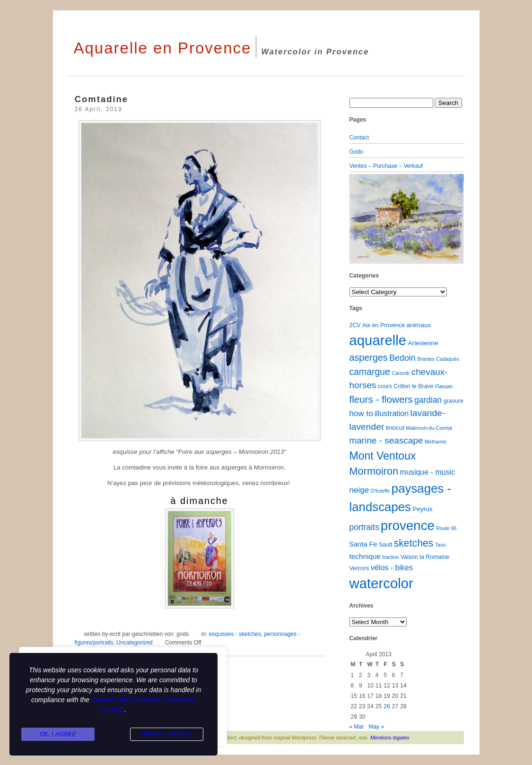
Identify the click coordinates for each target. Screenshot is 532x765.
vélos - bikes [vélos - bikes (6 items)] (392, 567)
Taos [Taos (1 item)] (440, 545)
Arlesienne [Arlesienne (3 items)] (423, 343)
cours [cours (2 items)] (385, 386)
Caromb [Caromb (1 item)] (401, 373)
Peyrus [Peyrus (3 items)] (422, 509)
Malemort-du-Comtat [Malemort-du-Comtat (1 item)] (429, 428)
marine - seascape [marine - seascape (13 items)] (386, 440)
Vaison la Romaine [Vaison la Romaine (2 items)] (425, 557)
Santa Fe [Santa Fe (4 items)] (363, 544)
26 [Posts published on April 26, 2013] (387, 706)
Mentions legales (390, 738)
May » (377, 727)
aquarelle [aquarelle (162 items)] (378, 340)
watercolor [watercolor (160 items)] (381, 583)
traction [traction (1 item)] (390, 557)
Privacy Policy (166, 735)
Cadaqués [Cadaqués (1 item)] (448, 359)
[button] (358, 219)
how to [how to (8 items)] (361, 413)
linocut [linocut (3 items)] (395, 428)
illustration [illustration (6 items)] (392, 413)
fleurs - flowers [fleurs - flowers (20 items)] (381, 399)
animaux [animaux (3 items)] (419, 325)
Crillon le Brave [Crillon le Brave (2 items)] (414, 386)
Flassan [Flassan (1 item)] (444, 386)
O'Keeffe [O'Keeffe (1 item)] (380, 491)
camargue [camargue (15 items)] (370, 372)
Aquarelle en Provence (163, 48)
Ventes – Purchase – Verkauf (386, 166)
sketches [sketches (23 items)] (414, 543)
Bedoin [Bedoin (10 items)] (402, 358)
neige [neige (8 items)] (359, 490)
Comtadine (101, 99)
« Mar (357, 727)
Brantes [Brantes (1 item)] (426, 359)
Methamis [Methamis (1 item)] (436, 442)
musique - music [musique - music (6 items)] (428, 472)
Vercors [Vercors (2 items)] (359, 568)
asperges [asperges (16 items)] (369, 357)
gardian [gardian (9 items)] (428, 400)
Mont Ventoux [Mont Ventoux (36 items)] (383, 456)
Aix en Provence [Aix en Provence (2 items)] (384, 325)
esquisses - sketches (235, 634)
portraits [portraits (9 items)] (364, 527)
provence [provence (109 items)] (408, 526)
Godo (357, 152)
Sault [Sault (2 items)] (385, 545)
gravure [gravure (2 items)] (454, 401)
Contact (359, 138)
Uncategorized (135, 643)
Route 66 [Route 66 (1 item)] (446, 528)
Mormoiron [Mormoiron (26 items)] (374, 471)
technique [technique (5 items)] (365, 556)
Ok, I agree (58, 735)
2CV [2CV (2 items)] (355, 325)
